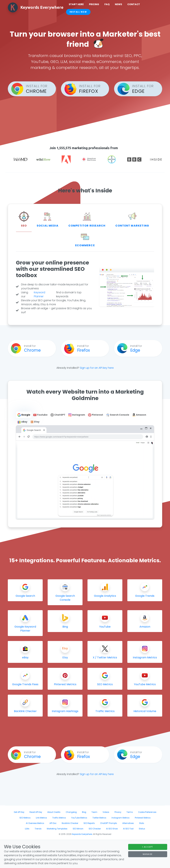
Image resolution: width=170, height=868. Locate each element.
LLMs (27, 829)
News (118, 4)
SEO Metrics (25, 818)
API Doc (53, 823)
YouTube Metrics (79, 818)
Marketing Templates (57, 829)
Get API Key (19, 812)
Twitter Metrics (99, 818)
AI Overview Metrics (35, 823)
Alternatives (128, 823)
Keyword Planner (40, 294)
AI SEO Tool (128, 829)
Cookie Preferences (147, 812)
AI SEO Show (112, 829)
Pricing (94, 4)
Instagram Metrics (121, 818)
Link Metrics (41, 818)
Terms (130, 812)
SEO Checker (95, 829)
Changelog (71, 812)
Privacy (118, 812)
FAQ (107, 4)
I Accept (148, 847)
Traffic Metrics (59, 818)
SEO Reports (89, 823)
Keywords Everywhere (82, 834)
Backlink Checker (70, 823)
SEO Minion (78, 829)
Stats (142, 823)
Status (142, 829)
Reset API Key (36, 812)
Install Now (78, 12)
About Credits (54, 812)
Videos (106, 812)
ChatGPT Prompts (109, 823)
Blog (84, 812)
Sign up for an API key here (97, 368)
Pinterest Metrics (143, 818)
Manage (148, 854)
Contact (134, 4)
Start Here (76, 4)
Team (94, 812)
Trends (38, 829)
